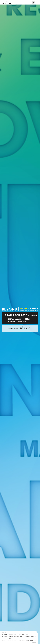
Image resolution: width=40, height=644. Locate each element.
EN (33, 2)
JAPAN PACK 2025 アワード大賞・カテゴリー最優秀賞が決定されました (22, 640)
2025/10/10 (4, 637)
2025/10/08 (4, 640)
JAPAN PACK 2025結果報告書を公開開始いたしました (19, 635)
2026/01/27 (4, 635)
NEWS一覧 (34, 642)
